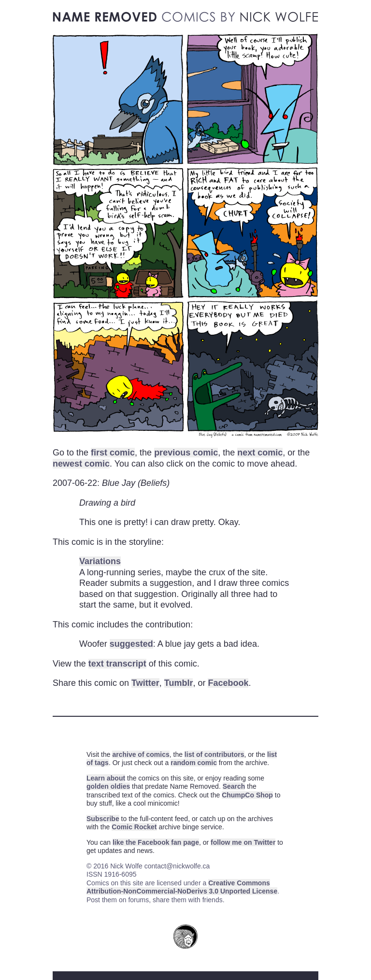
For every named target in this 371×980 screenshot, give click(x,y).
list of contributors (214, 754)
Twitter (145, 683)
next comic (260, 453)
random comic (194, 763)
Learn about (106, 778)
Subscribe (103, 819)
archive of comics (141, 754)
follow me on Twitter (243, 842)
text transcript (117, 664)
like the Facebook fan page (156, 842)
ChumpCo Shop (247, 795)
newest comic (81, 464)
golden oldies (108, 786)
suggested (131, 644)
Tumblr (179, 683)
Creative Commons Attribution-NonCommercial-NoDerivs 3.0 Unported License (182, 887)
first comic (113, 453)
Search (234, 786)
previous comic (186, 453)
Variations (100, 561)
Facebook (228, 683)
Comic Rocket (134, 827)
